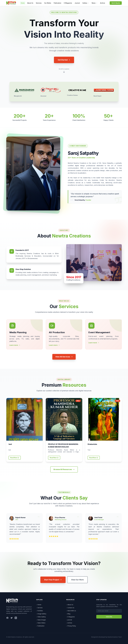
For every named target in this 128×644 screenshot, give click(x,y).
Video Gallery (41, 617)
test (10, 444)
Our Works (48, 3)
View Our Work (77, 580)
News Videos (41, 623)
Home (23, 3)
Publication (57, 3)
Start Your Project (53, 580)
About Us (30, 3)
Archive (103, 3)
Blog (68, 614)
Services (39, 3)
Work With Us (71, 611)
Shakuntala (92, 444)
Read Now (15, 458)
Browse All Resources (64, 469)
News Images (41, 620)
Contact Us (70, 608)
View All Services (64, 357)
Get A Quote (116, 3)
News (95, 3)
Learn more (15, 345)
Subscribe (109, 617)
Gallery (86, 3)
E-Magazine (68, 3)
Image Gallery (41, 614)
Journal (77, 3)
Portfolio (40, 611)
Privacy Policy (71, 626)
